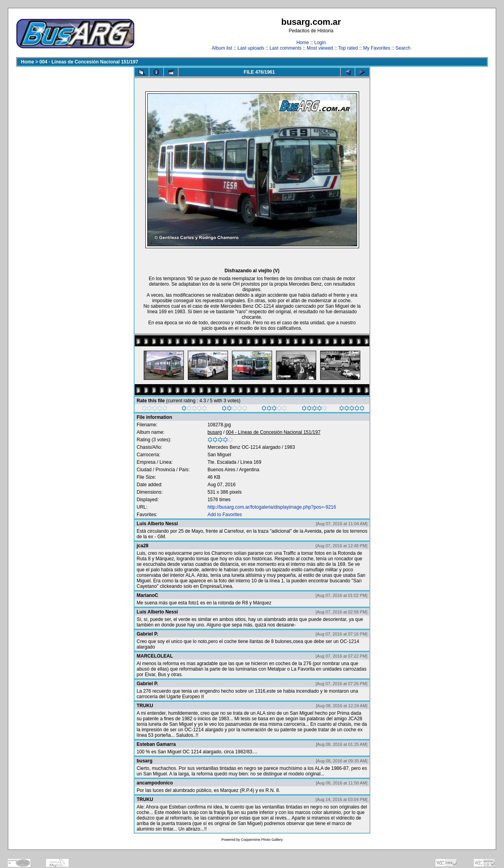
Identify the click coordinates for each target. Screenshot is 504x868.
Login (320, 43)
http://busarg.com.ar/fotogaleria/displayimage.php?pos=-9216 (272, 507)
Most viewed (320, 48)
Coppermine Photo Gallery (262, 840)
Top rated (348, 48)
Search (403, 48)
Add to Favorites (225, 515)
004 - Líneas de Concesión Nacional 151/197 (89, 62)
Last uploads (251, 48)
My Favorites (377, 48)
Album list (222, 48)
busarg (215, 432)
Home (303, 43)
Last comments (285, 48)
